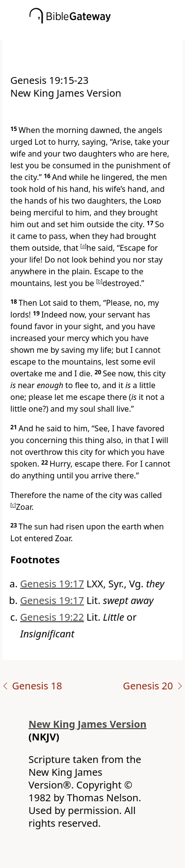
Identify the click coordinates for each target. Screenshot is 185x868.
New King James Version (88, 724)
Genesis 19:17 (52, 584)
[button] (107, 33)
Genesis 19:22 (52, 617)
